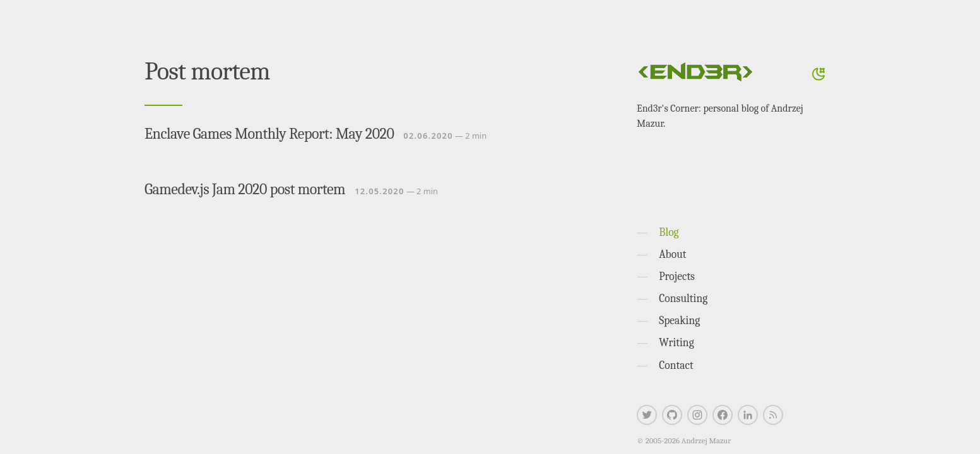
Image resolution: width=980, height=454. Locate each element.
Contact (676, 365)
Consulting (683, 298)
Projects (677, 276)
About (672, 254)
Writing (676, 342)
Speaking (679, 320)
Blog (669, 232)
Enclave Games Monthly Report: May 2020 (269, 134)
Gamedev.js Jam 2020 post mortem (245, 189)
